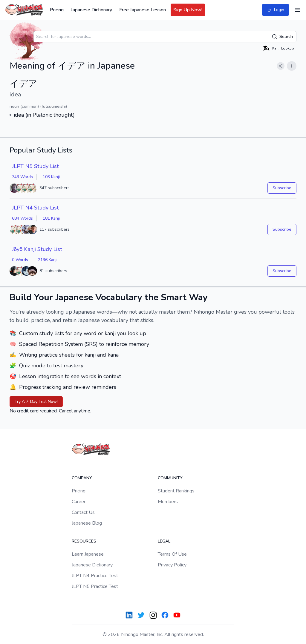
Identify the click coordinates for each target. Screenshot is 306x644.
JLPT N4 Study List (35, 208)
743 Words (22, 177)
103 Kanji (51, 177)
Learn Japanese (88, 554)
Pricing (57, 10)
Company (82, 478)
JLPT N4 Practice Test (95, 576)
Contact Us (83, 512)
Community (170, 478)
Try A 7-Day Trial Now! (36, 402)
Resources (84, 541)
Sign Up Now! (188, 10)
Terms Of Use (172, 554)
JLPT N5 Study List (35, 166)
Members (168, 502)
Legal (164, 541)
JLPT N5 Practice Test (95, 586)
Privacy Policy (172, 565)
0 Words (20, 260)
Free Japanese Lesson (143, 10)
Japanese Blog (87, 523)
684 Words (22, 218)
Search (282, 37)
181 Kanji (51, 218)
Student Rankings (176, 491)
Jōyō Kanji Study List (37, 249)
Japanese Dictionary (91, 10)
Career (79, 502)
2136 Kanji (48, 260)
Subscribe (282, 188)
